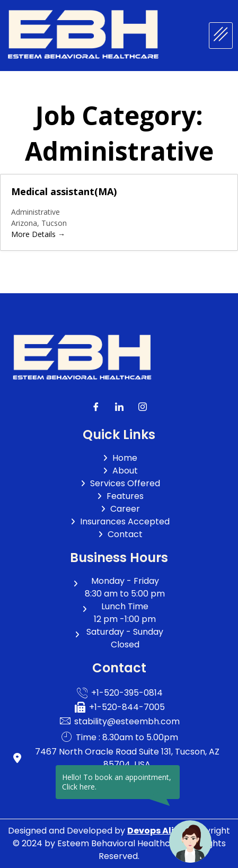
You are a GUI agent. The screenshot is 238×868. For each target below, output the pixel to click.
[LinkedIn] (119, 407)
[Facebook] (96, 407)
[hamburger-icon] (221, 36)
